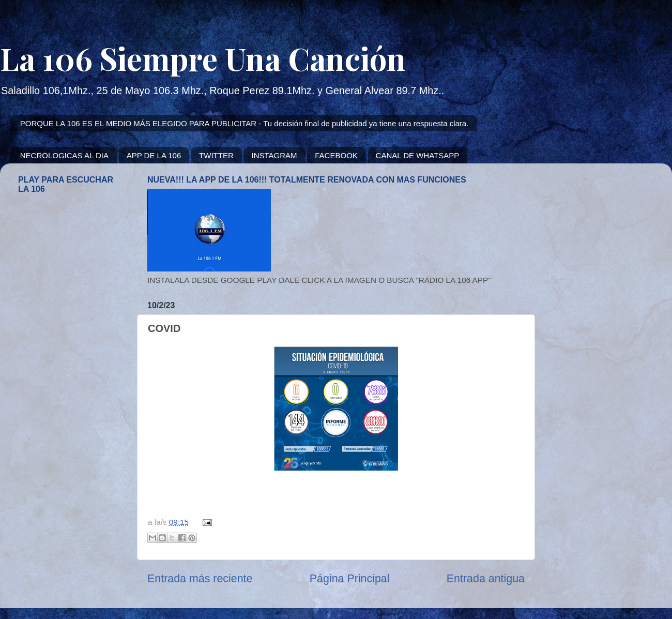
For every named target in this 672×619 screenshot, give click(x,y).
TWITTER (216, 155)
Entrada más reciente (200, 579)
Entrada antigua (486, 579)
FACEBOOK (336, 155)
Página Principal (350, 579)
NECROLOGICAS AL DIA (64, 155)
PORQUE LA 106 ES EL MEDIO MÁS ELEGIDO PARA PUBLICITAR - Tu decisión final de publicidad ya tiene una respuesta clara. (245, 123)
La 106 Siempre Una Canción (203, 58)
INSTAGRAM (274, 155)
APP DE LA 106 (154, 155)
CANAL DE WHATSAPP (418, 155)
